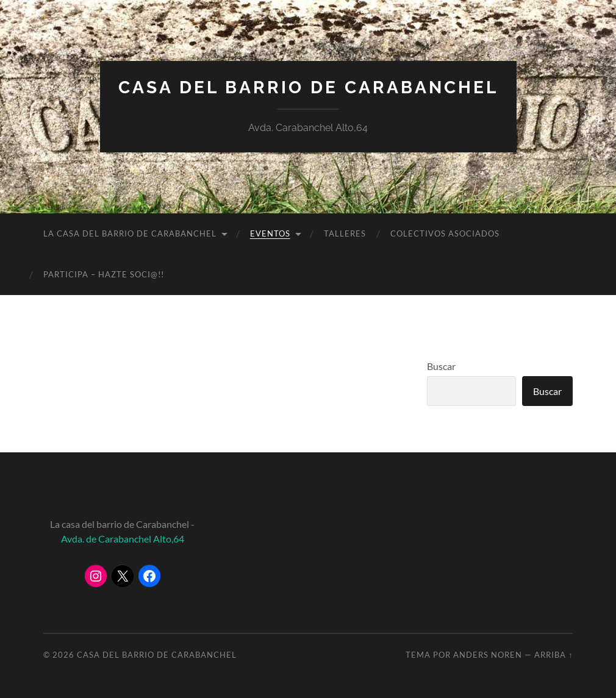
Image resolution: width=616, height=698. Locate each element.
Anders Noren (488, 655)
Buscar (441, 366)
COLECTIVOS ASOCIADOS (445, 233)
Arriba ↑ (553, 655)
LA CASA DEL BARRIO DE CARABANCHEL (130, 233)
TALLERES (345, 233)
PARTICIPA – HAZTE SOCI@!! (104, 274)
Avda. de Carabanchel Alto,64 (123, 539)
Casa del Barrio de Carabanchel (308, 87)
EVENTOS (270, 233)
